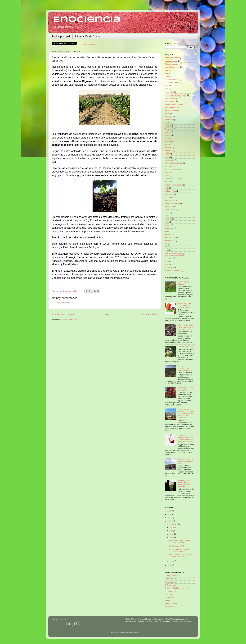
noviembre (174, 524)
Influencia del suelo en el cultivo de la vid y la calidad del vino (186, 327)
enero (172, 561)
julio (171, 531)
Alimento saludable (172, 64)
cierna (167, 89)
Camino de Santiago (173, 83)
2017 (170, 518)
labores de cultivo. (172, 169)
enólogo (168, 126)
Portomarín (169, 197)
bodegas (168, 73)
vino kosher (169, 258)
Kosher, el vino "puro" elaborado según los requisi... (181, 556)
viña (166, 261)
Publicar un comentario (65, 303)
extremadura (170, 138)
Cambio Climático (172, 80)
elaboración (169, 120)
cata (166, 86)
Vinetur (168, 601)
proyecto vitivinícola (172, 203)
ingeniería (169, 166)
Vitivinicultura (170, 607)
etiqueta (168, 135)
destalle (168, 114)
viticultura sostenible (173, 271)
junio (172, 534)
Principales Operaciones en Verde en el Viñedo (185, 368)
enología (168, 123)
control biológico (171, 98)
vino (166, 250)
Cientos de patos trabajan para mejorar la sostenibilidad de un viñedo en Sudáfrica (186, 414)
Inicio (107, 314)
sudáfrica (168, 219)
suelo (167, 222)
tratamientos (170, 241)
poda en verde (170, 191)
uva (166, 244)
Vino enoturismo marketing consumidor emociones (175, 254)
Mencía (168, 176)
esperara (168, 132)
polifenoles (169, 194)
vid (166, 247)
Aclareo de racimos (172, 58)
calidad (168, 76)
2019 (170, 511)
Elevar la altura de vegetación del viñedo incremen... (180, 550)
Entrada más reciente (63, 314)
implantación (170, 160)
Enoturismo (169, 129)
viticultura (169, 267)
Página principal (61, 36)
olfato (167, 182)
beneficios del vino (172, 67)
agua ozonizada (171, 61)
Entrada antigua (149, 314)
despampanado (171, 110)
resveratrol (169, 206)
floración (168, 148)
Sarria (167, 216)
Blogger (136, 632)
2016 (170, 521)
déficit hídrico (170, 101)
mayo (172, 537)
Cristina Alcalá (170, 579)
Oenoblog (169, 594)
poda (167, 188)
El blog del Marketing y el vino (176, 588)
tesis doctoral (170, 237)
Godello (168, 154)
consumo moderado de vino (176, 95)
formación (169, 151)
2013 (170, 565)
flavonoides (169, 141)
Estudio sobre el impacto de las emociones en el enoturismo (184, 484)
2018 (170, 514)
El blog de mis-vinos (173, 576)
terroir (167, 231)
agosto (172, 527)
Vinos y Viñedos (171, 604)
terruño (168, 234)
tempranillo (169, 228)
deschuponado (171, 107)
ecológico (169, 117)
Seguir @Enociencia (88, 44)
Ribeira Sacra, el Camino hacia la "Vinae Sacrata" (184, 306)
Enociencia (87, 20)
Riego (167, 213)
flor (166, 144)
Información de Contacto (89, 36)
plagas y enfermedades (174, 185)
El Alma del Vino (171, 582)
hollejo (167, 157)
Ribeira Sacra (170, 210)
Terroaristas (169, 597)
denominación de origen (174, 104)
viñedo (167, 264)
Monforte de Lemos (172, 179)
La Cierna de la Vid (185, 347)
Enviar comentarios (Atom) (73, 319)
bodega (168, 70)
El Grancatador (171, 585)
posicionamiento (171, 200)
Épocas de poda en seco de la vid (185, 389)
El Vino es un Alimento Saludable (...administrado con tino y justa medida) (186, 438)
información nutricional (174, 163)
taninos (168, 225)
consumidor (169, 92)
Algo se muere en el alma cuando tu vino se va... (186, 461)
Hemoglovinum (171, 591)
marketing (169, 172)
